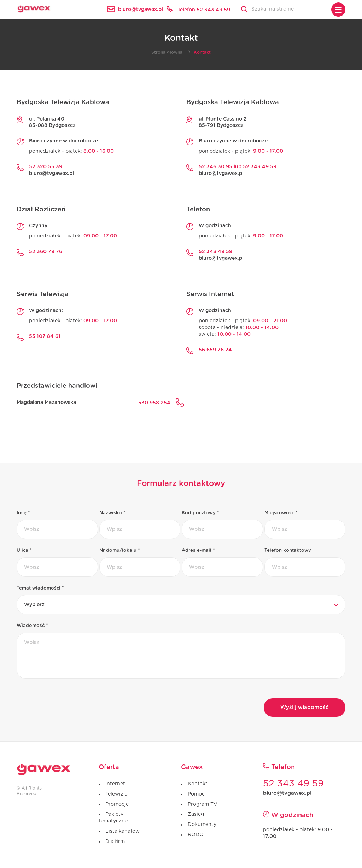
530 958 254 (154, 403)
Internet (115, 784)
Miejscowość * (281, 513)
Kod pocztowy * (200, 513)
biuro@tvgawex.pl (51, 174)
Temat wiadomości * (40, 588)
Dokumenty (202, 825)
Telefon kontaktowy (288, 550)
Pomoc (196, 794)
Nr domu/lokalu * (120, 550)
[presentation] (70, 701)
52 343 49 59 (215, 252)
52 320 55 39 (46, 167)
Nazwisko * (112, 513)
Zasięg (196, 814)
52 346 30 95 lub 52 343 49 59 (238, 167)
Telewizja (116, 794)
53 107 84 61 (45, 336)
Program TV (202, 804)
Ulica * (24, 550)
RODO (196, 835)
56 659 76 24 (215, 350)
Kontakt (198, 784)
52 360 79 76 (46, 252)
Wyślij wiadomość (305, 707)
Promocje (117, 804)
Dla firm (115, 841)
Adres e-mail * (198, 550)
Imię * (23, 513)
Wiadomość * (32, 626)
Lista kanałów (122, 831)
